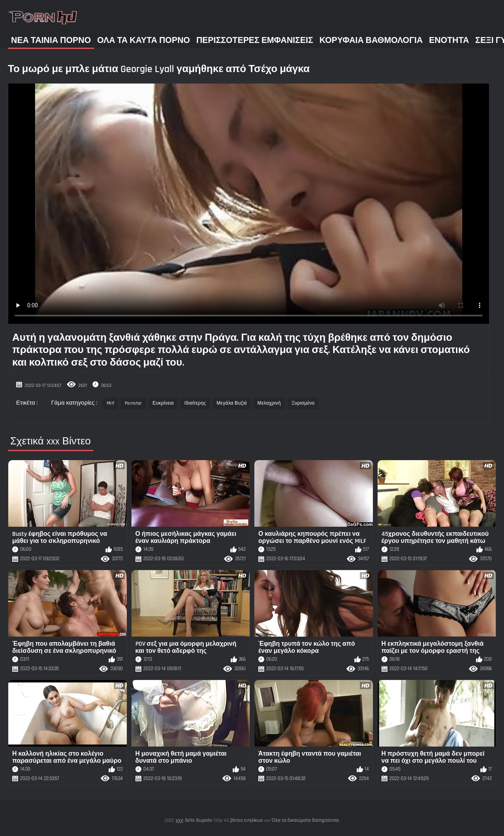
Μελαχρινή (269, 403)
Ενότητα (449, 40)
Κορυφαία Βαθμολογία (371, 40)
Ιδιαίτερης (195, 403)
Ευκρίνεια (163, 403)
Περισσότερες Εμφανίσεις (255, 40)
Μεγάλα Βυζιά (232, 403)
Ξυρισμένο (303, 403)
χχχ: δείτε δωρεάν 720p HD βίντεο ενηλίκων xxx (223, 820)
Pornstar (133, 403)
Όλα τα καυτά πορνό (144, 40)
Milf (110, 403)
